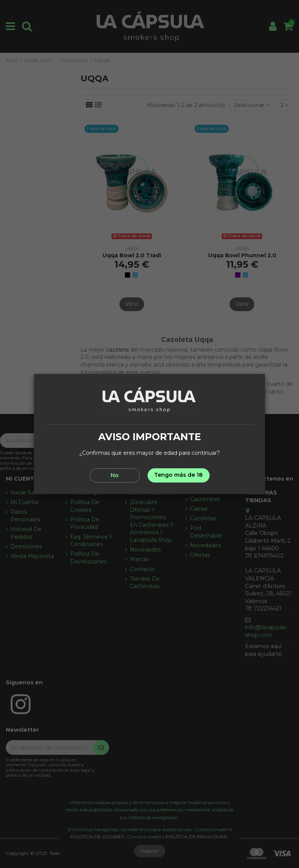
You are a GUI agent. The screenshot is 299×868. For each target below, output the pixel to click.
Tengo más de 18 (178, 475)
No (115, 475)
